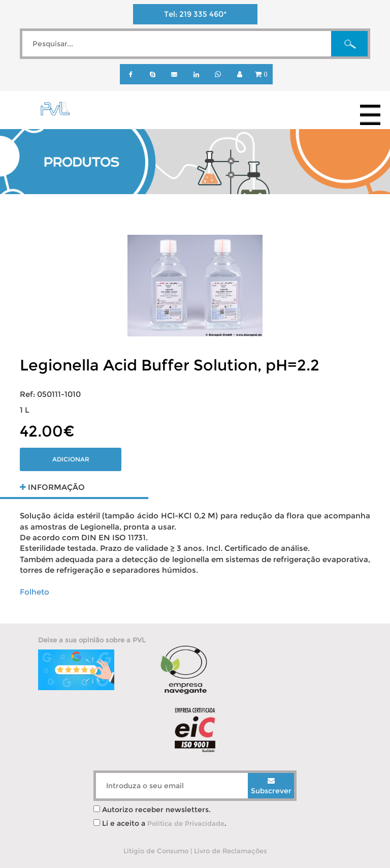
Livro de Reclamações (231, 851)
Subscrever (271, 786)
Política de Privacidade (186, 823)
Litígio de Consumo (156, 851)
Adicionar (71, 459)
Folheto (35, 592)
